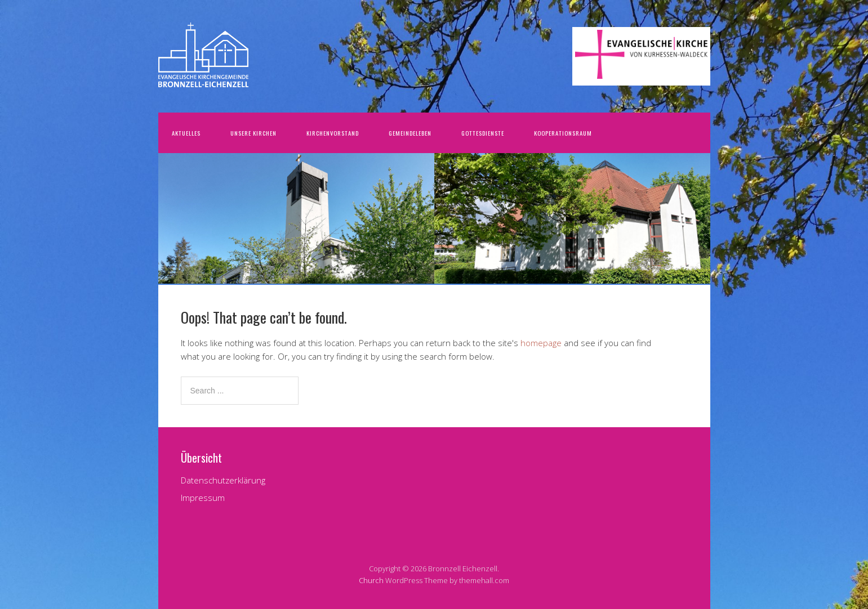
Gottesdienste (483, 133)
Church (371, 580)
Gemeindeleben (410, 133)
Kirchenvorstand (333, 133)
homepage (541, 343)
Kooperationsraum (563, 133)
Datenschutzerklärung (223, 480)
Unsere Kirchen (253, 133)
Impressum (203, 498)
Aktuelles (186, 133)
